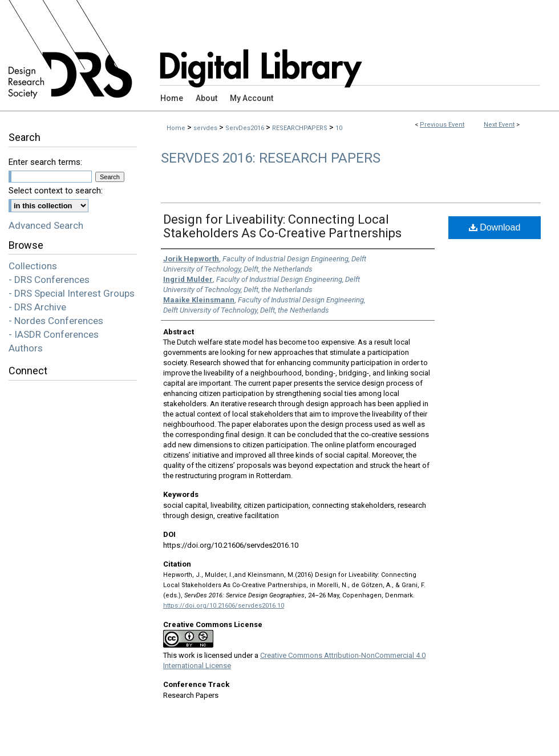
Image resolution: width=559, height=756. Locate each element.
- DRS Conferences (49, 280)
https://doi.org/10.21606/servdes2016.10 (224, 606)
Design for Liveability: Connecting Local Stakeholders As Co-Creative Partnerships (282, 226)
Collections (33, 266)
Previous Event (442, 125)
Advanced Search (46, 225)
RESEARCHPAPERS (301, 128)
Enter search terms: (45, 162)
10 (339, 128)
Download (495, 227)
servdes (206, 128)
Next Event (499, 125)
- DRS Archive (37, 307)
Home (176, 128)
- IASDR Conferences (54, 334)
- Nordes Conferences (56, 321)
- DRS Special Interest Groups (72, 293)
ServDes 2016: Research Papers (271, 158)
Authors (26, 348)
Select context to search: (56, 191)
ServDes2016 (246, 128)
